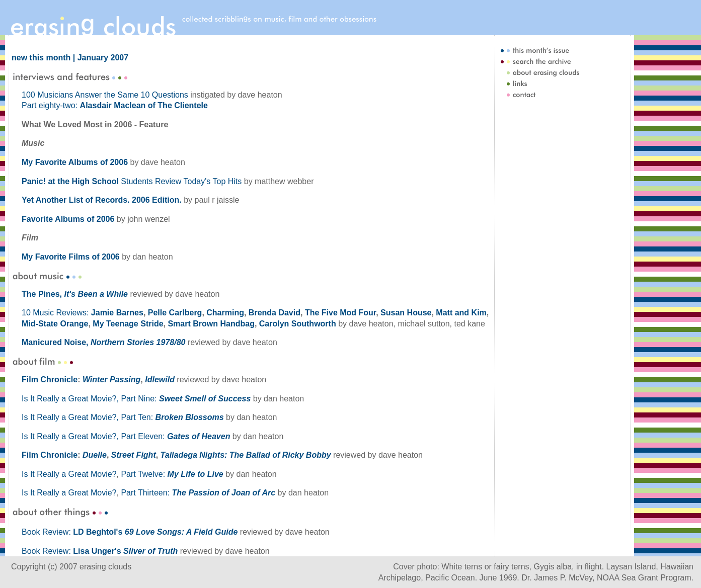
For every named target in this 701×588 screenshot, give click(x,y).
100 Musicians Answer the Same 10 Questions (105, 95)
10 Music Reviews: (56, 313)
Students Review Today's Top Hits (132, 181)
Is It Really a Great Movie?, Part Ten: (123, 417)
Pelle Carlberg (175, 313)
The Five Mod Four (340, 313)
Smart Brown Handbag (211, 324)
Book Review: (130, 532)
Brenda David (275, 313)
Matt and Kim (461, 313)
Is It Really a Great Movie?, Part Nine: (136, 399)
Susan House (406, 313)
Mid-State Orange (55, 324)
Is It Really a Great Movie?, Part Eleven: (126, 436)
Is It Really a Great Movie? (69, 474)
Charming (225, 313)
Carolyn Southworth (298, 324)
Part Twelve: (172, 474)
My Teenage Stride (128, 324)
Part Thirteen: (198, 493)
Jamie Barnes (117, 313)
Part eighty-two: (115, 105)
